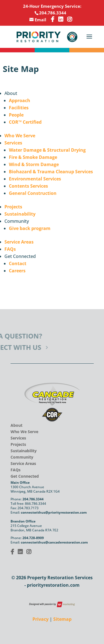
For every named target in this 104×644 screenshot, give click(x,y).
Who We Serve (20, 136)
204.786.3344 (33, 499)
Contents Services (28, 186)
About (17, 425)
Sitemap (62, 619)
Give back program (30, 228)
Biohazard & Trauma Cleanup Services (51, 172)
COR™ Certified (25, 122)
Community (22, 457)
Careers (17, 271)
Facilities (19, 108)
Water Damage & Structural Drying (47, 150)
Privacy (40, 619)
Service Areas (19, 242)
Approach (20, 100)
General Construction (33, 193)
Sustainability (20, 214)
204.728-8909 (33, 538)
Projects (13, 207)
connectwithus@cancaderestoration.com (54, 542)
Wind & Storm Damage (34, 164)
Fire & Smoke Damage (33, 157)
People (16, 115)
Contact (18, 263)
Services (13, 143)
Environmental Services (35, 179)
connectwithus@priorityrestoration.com (54, 512)
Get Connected (25, 476)
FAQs (10, 249)
